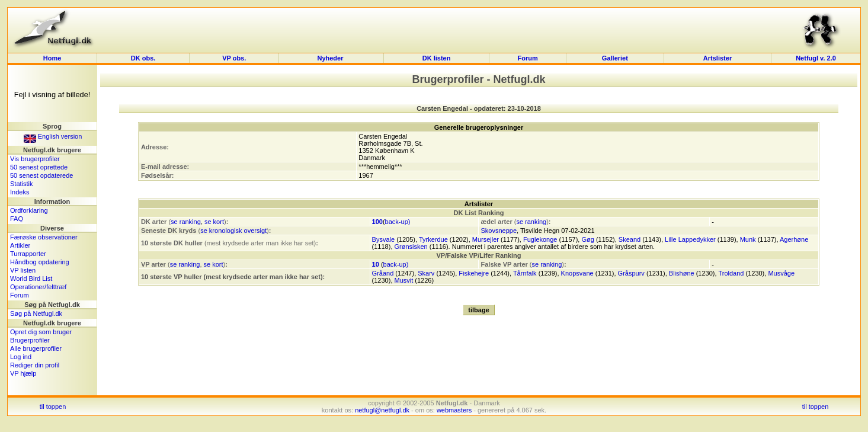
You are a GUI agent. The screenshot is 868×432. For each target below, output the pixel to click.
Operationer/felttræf (38, 287)
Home (52, 58)
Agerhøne (794, 239)
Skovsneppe (499, 231)
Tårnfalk (525, 273)
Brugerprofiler (30, 340)
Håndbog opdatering (40, 262)
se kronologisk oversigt (233, 231)
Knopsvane (577, 273)
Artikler (20, 245)
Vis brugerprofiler (35, 159)
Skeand (630, 239)
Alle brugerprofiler (36, 348)
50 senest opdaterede (41, 175)
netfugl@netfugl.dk (382, 410)
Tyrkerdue (433, 239)
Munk (748, 239)
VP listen (23, 270)
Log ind (21, 357)
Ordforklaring (29, 210)
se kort (214, 222)
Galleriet (615, 58)
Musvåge (781, 273)
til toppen (53, 407)
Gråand (383, 273)
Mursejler (486, 239)
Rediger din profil (35, 365)
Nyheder (331, 58)
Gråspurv (631, 273)
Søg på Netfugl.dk (36, 313)
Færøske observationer (44, 237)
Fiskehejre (474, 273)
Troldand (731, 273)
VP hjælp (23, 373)
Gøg (587, 239)
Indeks (20, 192)
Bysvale (384, 239)
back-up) (398, 222)
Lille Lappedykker (690, 239)
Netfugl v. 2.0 (816, 58)
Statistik (22, 184)
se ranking (186, 222)
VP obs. (234, 58)
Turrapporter (28, 254)
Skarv (426, 273)
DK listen (437, 58)
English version (53, 136)
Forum (527, 58)
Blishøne (682, 273)
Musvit (404, 280)
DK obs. (143, 58)
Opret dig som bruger (41, 332)
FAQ (17, 219)
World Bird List (31, 279)
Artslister (718, 58)
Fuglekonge (540, 239)
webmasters (454, 410)
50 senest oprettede (39, 167)
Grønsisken (411, 247)
